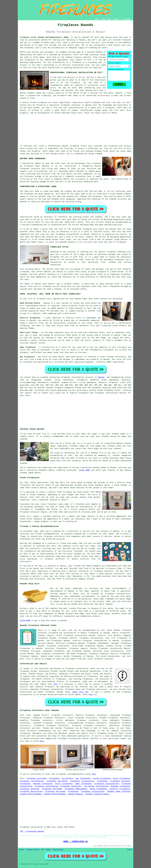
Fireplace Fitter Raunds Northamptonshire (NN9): (45, 37)
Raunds (101, 377)
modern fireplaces (90, 633)
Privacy (130, 850)
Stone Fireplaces (98, 789)
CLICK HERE (84, 470)
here (42, 741)
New (43, 850)
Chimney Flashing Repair (97, 794)
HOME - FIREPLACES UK (76, 841)
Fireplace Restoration (31, 791)
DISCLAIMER (126, 19)
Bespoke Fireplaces (43, 784)
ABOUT (109, 19)
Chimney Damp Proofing (119, 791)
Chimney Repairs (76, 794)
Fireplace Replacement (76, 789)
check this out (80, 692)
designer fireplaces (121, 643)
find (28, 715)
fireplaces (30, 60)
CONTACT (117, 19)
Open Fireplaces (83, 784)
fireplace (126, 40)
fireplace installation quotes (73, 739)
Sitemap (21, 850)
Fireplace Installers (71, 786)
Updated (48, 850)
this (55, 684)
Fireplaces (54, 778)
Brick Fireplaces (122, 778)
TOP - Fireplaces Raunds (32, 831)
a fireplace (101, 733)
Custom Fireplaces (102, 778)
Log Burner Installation (96, 786)
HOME (97, 19)
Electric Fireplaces (120, 789)
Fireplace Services (120, 781)
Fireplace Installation (32, 781)
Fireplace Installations (107, 784)
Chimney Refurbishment (31, 794)
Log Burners (67, 778)
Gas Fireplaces (83, 778)
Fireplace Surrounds (36, 778)
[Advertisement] (75, 129)
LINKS (103, 19)
